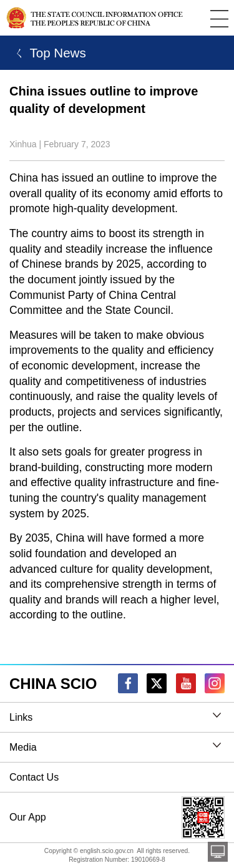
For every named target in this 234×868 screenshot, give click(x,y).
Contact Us (34, 777)
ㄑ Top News (48, 53)
